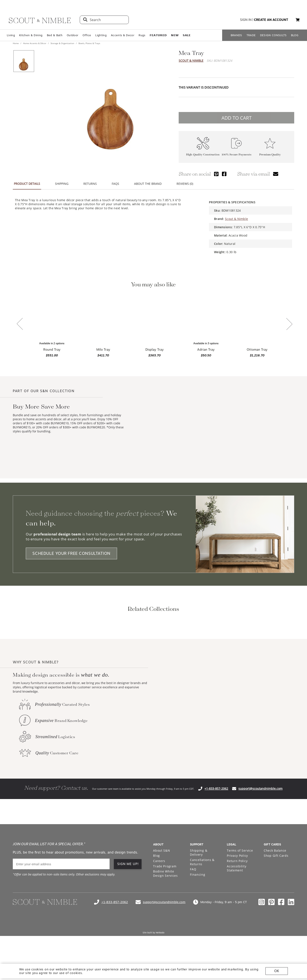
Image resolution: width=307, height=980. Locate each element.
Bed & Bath (55, 35)
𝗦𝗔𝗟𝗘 (187, 35)
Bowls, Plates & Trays (89, 43)
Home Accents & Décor (35, 43)
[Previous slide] (20, 324)
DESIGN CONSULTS (273, 35)
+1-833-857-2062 (216, 845)
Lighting (101, 35)
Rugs (142, 35)
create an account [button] (271, 20)
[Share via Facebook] (224, 174)
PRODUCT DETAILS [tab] (27, 184)
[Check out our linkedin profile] (291, 958)
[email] (61, 920)
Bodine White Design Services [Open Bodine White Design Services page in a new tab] (165, 930)
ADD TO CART (237, 118)
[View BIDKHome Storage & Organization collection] (119, 653)
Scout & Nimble (191, 61)
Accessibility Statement (237, 925)
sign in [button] (246, 20)
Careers (159, 917)
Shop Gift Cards (276, 912)
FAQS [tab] (115, 184)
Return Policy (237, 917)
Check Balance (275, 907)
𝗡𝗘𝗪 (175, 35)
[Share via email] (276, 174)
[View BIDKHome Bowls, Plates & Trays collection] (188, 653)
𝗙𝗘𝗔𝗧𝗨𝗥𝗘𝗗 (158, 35)
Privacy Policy (237, 912)
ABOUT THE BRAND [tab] (148, 184)
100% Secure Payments (237, 154)
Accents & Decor (123, 35)
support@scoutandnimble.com (260, 845)
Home (16, 43)
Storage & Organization (62, 43)
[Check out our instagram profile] (262, 958)
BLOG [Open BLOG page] (295, 35)
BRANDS (236, 35)
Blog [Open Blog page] (156, 912)
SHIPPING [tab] (62, 184)
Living (11, 35)
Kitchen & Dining (31, 35)
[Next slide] (289, 324)
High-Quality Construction (203, 154)
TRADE (251, 35)
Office (87, 35)
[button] (298, 20)
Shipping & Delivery (199, 909)
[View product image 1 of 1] (24, 61)
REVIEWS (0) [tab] (185, 184)
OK (277, 971)
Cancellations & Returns (202, 918)
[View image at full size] (111, 102)
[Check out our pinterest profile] (271, 958)
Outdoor (72, 35)
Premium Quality (270, 154)
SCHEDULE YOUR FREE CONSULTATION (71, 553)
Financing (198, 931)
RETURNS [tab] (90, 184)
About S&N (161, 907)
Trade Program (165, 923)
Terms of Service (240, 907)
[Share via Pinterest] (216, 174)
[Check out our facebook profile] (281, 958)
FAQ (193, 926)
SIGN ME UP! (128, 920)
